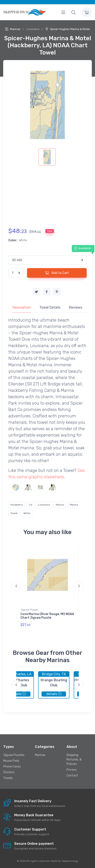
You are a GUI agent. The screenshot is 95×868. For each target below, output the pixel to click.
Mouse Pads (11, 761)
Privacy (72, 770)
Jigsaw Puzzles (14, 755)
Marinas (13, 29)
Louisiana (44, 505)
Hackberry (17, 505)
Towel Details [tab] (50, 307)
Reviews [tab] (76, 307)
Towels (8, 778)
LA (31, 505)
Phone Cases (12, 767)
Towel (14, 513)
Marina (60, 505)
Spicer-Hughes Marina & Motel (68, 29)
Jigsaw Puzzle (29, 610)
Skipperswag (70, 861)
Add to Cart (57, 273)
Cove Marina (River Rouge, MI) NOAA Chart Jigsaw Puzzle (47, 616)
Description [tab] (22, 307)
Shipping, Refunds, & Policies (74, 759)
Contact (72, 775)
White (27, 513)
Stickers (9, 772)
